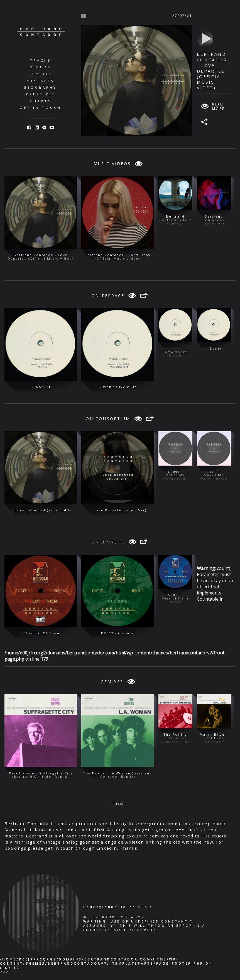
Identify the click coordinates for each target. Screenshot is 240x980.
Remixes (41, 74)
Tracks (41, 60)
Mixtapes (41, 81)
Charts (41, 101)
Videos (41, 67)
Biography (41, 87)
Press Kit (41, 94)
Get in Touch (41, 108)
